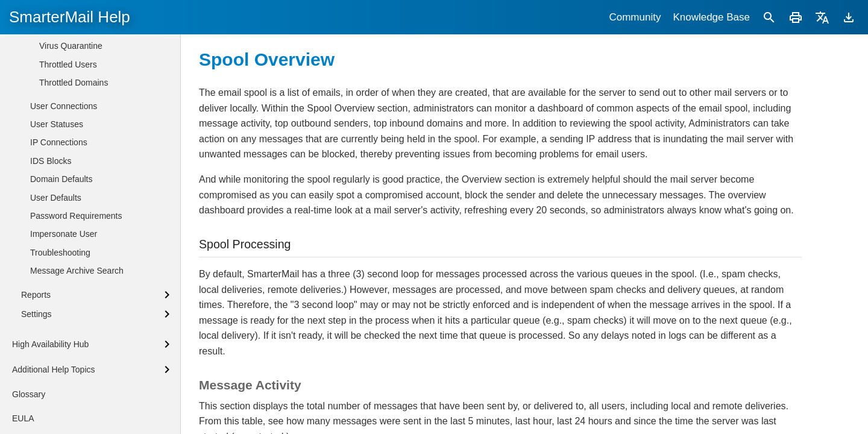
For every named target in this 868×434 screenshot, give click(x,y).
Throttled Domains (74, 344)
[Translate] (822, 17)
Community (635, 17)
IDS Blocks (51, 422)
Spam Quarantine (72, 289)
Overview (57, 234)
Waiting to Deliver (72, 271)
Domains (47, 195)
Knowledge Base (711, 17)
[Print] (796, 17)
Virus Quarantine (71, 307)
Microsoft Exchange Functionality (83, 155)
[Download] (849, 17)
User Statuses (57, 385)
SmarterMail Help (70, 17)
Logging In (41, 115)
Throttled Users (68, 325)
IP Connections (59, 403)
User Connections (64, 367)
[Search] (769, 17)
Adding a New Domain (63, 134)
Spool (50, 252)
